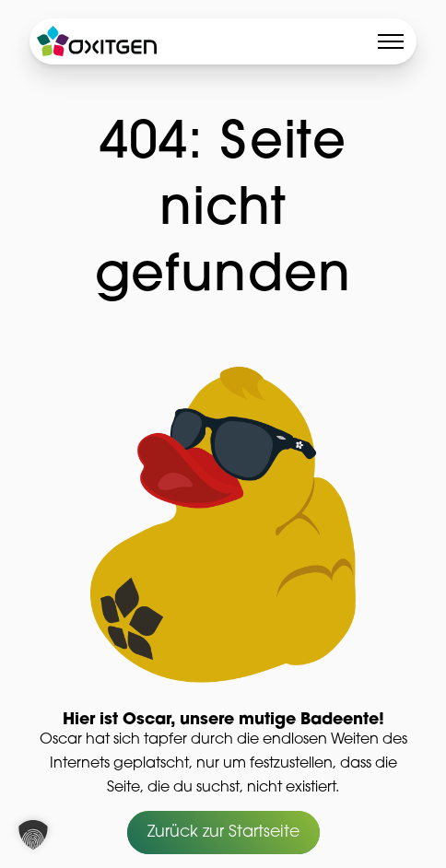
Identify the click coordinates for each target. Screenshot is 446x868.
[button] (33, 835)
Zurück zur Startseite (223, 833)
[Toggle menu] (391, 41)
